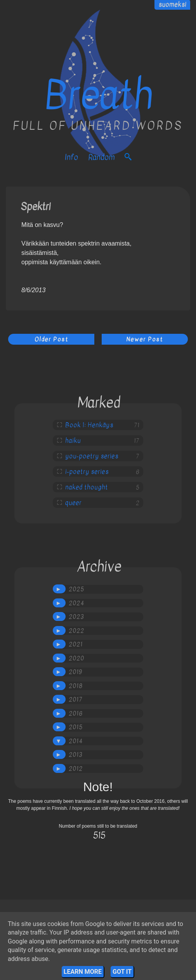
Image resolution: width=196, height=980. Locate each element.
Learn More (83, 972)
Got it (122, 972)
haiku (73, 441)
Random (101, 157)
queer (73, 503)
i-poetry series (87, 472)
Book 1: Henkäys (89, 425)
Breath (98, 95)
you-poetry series (92, 456)
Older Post (51, 339)
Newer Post (145, 339)
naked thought (87, 487)
